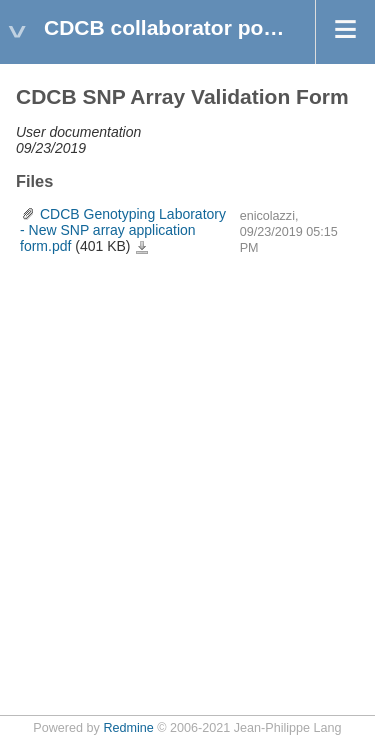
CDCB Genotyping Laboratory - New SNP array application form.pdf (123, 230)
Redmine (128, 728)
